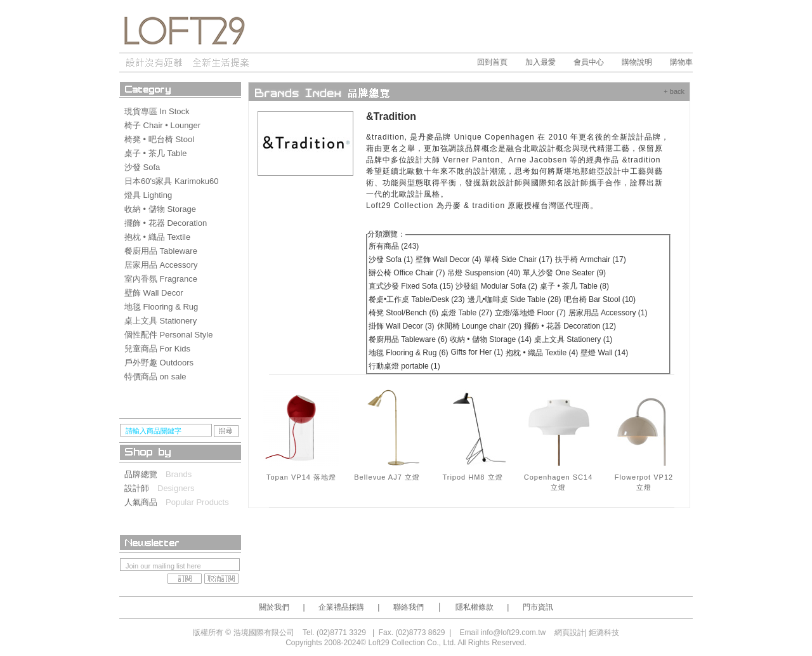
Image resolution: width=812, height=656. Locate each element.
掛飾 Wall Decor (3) (402, 326)
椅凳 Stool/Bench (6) (403, 313)
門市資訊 (538, 607)
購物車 (681, 62)
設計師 (141, 488)
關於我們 (274, 607)
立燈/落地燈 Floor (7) (530, 313)
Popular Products (197, 502)
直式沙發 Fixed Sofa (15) (411, 286)
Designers (176, 488)
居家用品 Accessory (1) (608, 313)
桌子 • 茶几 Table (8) (574, 286)
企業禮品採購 (341, 607)
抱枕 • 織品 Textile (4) (542, 353)
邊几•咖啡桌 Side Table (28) (514, 299)
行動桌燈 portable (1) (404, 366)
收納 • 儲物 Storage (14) (491, 339)
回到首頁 (492, 62)
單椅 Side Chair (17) (518, 259)
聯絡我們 (409, 607)
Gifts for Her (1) (477, 352)
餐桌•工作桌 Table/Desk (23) (417, 299)
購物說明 (637, 62)
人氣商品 (145, 502)
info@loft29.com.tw (513, 633)
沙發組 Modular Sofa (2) (496, 286)
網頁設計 (570, 633)
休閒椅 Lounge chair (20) (479, 326)
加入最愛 (540, 62)
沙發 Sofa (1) (391, 259)
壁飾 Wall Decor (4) (449, 259)
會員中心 (589, 62)
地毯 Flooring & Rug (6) (408, 353)
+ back (674, 91)
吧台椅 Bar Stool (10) (600, 299)
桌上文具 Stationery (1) (573, 339)
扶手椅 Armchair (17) (591, 259)
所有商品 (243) (394, 246)
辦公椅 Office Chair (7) (407, 273)
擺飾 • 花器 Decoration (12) (570, 326)
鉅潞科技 (604, 633)
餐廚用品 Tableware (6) (408, 339)
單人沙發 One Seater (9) (564, 273)
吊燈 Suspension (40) (484, 273)
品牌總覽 (145, 474)
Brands (179, 474)
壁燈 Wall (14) (604, 353)
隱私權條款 (475, 607)
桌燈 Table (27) (467, 313)
